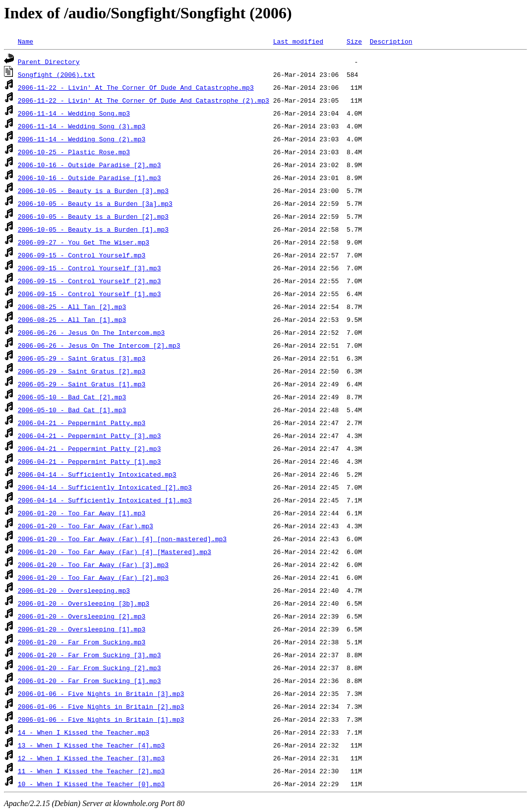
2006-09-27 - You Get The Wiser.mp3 (84, 242)
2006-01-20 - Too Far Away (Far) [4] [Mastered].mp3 (115, 552)
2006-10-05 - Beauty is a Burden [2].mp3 (93, 216)
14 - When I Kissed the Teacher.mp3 (84, 732)
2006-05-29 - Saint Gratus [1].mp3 (82, 384)
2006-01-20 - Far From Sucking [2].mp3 (89, 668)
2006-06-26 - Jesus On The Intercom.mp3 (91, 332)
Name (26, 41)
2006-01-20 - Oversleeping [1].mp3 (82, 629)
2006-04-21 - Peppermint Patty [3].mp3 (89, 436)
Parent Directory (49, 62)
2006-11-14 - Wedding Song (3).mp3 (82, 126)
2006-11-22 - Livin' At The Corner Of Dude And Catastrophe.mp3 (136, 87)
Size (354, 41)
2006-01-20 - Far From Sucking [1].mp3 (89, 681)
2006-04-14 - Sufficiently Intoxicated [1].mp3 (105, 500)
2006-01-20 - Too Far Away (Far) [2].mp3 (93, 577)
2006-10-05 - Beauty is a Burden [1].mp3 (93, 229)
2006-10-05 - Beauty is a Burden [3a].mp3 (95, 203)
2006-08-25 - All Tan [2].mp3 (72, 307)
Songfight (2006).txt (57, 74)
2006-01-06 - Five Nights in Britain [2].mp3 (101, 706)
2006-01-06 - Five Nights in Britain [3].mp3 (101, 693)
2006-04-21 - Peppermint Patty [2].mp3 (89, 448)
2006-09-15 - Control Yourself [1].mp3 (89, 294)
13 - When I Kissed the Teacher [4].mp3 (91, 745)
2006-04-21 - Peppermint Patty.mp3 (82, 423)
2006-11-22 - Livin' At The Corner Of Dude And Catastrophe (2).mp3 (144, 100)
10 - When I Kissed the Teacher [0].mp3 (91, 784)
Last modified (298, 41)
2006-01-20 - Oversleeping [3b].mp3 (84, 603)
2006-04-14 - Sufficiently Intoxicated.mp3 (97, 474)
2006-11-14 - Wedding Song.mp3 (74, 113)
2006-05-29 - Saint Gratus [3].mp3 (82, 358)
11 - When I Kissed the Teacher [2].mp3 (91, 771)
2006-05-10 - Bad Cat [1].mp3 (72, 410)
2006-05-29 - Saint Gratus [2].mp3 (82, 371)
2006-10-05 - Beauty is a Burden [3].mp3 (93, 190)
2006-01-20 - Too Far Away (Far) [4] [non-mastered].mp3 (122, 539)
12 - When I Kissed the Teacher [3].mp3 (91, 758)
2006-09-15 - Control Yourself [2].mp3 (89, 281)
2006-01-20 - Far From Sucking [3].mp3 (89, 655)
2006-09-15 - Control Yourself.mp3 (82, 255)
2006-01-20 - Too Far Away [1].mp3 (82, 513)
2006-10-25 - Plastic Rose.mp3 (74, 152)
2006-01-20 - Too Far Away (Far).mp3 (86, 526)
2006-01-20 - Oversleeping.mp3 (74, 590)
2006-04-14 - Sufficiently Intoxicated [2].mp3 (105, 487)
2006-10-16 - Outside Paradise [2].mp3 (89, 165)
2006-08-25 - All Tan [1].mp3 (72, 319)
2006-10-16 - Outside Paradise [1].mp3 (89, 178)
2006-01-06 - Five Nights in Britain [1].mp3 (101, 719)
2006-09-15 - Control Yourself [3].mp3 (89, 268)
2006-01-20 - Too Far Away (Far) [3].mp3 (93, 564)
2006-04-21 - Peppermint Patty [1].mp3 (89, 461)
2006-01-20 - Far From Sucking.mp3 (82, 642)
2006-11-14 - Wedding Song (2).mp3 (82, 139)
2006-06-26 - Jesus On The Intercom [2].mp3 (99, 345)
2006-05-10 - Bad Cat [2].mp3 (72, 397)
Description (391, 41)
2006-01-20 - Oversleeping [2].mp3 (82, 616)
